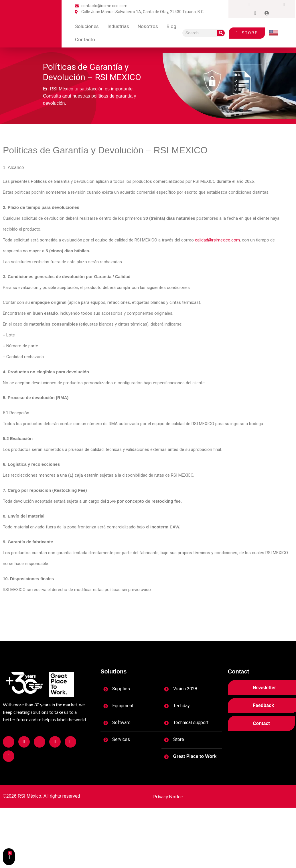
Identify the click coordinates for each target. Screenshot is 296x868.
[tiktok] (255, 13)
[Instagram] (250, 5)
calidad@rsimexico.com (217, 240)
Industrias (118, 26)
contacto (85, 39)
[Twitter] (261, 5)
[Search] (221, 33)
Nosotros (148, 26)
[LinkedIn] (273, 5)
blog (171, 26)
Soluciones (87, 26)
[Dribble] (284, 5)
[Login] (267, 13)
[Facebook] (238, 5)
